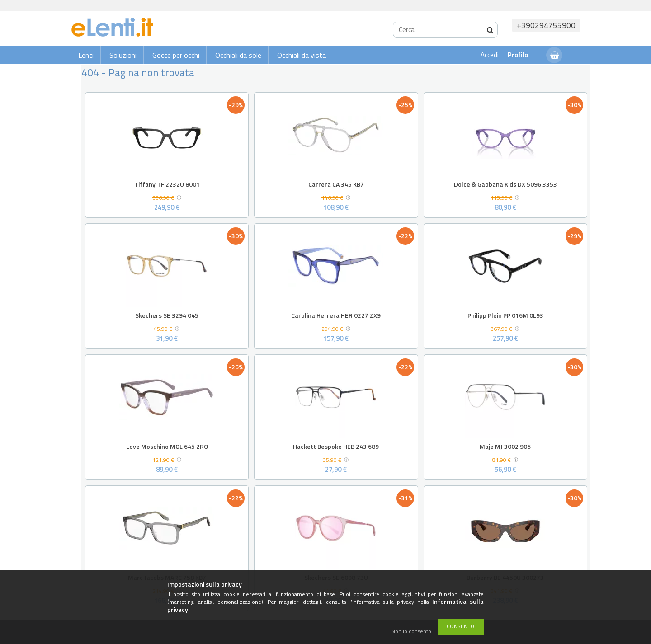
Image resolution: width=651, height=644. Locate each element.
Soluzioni (123, 55)
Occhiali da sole (238, 55)
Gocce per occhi (176, 55)
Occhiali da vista (302, 55)
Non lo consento (411, 632)
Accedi (490, 55)
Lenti (86, 55)
